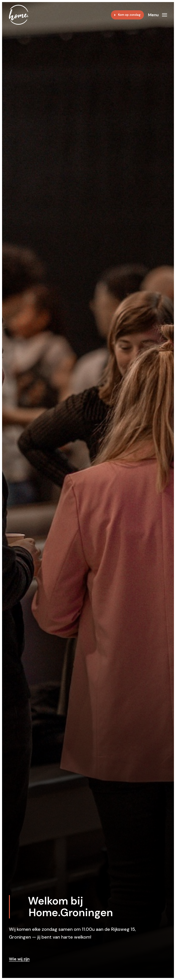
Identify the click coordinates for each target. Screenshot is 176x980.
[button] (158, 14)
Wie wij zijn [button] (19, 959)
